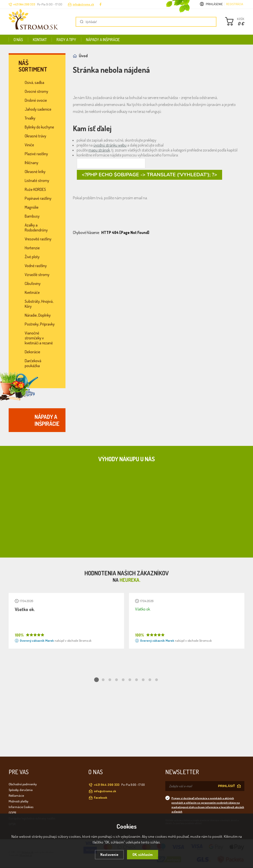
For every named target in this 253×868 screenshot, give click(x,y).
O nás (18, 40)
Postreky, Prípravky (40, 324)
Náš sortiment (33, 66)
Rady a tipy (66, 40)
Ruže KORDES (35, 189)
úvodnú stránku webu (110, 145)
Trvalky (30, 118)
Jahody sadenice (38, 109)
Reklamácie (16, 795)
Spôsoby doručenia (21, 790)
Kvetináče (32, 292)
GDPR (12, 813)
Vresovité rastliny (38, 239)
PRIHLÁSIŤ (226, 786)
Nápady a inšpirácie (103, 40)
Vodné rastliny (36, 266)
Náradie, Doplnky (38, 315)
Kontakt (40, 40)
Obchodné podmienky (23, 784)
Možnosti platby (19, 801)
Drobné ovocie (36, 100)
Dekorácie (32, 352)
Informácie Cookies (21, 807)
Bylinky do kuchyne (39, 127)
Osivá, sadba (34, 82)
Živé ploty (32, 257)
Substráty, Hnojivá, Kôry (39, 304)
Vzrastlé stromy (37, 275)
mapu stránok (99, 150)
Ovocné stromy (36, 91)
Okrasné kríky (35, 172)
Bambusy (32, 216)
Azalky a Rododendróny (36, 228)
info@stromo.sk (83, 4)
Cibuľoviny (33, 283)
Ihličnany (32, 163)
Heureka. (130, 580)
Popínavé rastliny (38, 198)
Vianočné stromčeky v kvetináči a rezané (39, 338)
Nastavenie (109, 855)
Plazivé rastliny (36, 154)
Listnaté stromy (37, 180)
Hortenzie (32, 248)
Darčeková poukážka (33, 363)
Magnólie (32, 207)
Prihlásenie (214, 4)
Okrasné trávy (35, 136)
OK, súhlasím (143, 855)
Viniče (29, 145)
